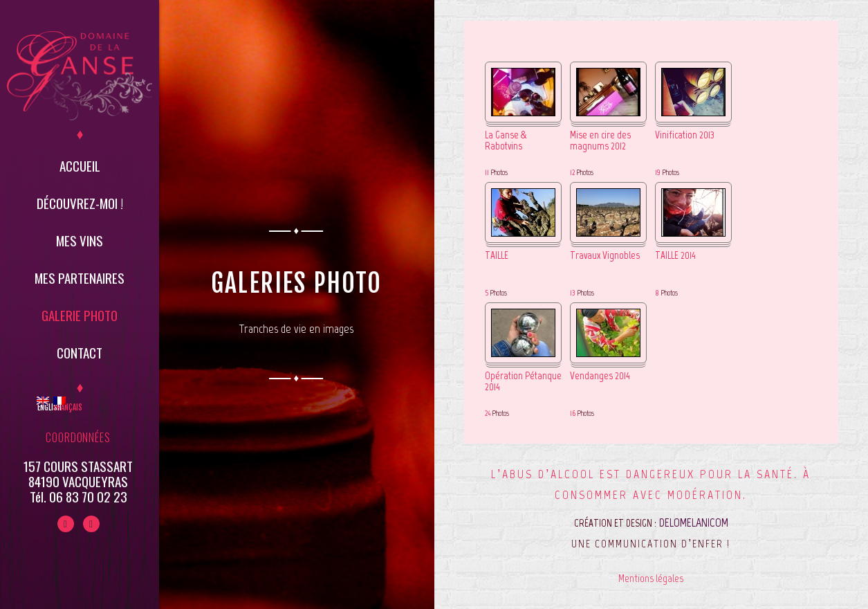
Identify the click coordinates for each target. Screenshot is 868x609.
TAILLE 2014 (675, 256)
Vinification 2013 (685, 135)
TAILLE (497, 256)
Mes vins (80, 240)
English (43, 404)
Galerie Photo (80, 315)
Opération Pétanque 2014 (523, 382)
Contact (80, 352)
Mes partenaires (80, 278)
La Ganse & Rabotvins (506, 141)
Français (59, 404)
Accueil (80, 165)
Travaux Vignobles (605, 256)
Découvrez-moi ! (80, 203)
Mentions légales (651, 578)
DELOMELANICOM (694, 522)
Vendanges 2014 (600, 376)
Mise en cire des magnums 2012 (600, 141)
